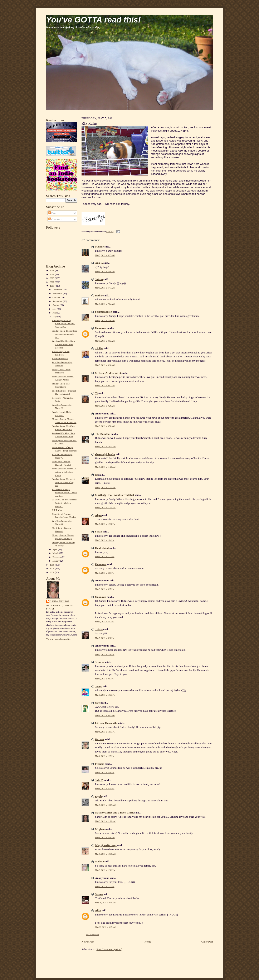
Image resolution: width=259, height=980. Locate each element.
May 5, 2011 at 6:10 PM (105, 638)
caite (98, 703)
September (58, 301)
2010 (52, 565)
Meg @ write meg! (106, 845)
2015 (52, 270)
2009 (52, 568)
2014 (52, 274)
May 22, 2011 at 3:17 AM (105, 927)
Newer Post (88, 942)
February (57, 557)
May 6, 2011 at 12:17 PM (105, 732)
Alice (98, 910)
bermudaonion (104, 312)
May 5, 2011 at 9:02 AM (105, 386)
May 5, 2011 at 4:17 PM (105, 589)
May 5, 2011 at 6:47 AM (105, 288)
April (55, 549)
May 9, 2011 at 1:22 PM (105, 886)
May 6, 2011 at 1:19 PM (105, 756)
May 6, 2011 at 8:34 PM (105, 789)
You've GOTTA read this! (93, 20)
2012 (52, 282)
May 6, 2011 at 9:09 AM (105, 715)
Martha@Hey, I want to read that (115, 495)
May (55, 316)
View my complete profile (58, 639)
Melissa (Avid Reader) (108, 373)
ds (96, 475)
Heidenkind (102, 548)
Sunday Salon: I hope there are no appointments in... (65, 334)
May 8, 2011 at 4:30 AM (105, 838)
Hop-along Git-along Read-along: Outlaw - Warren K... (64, 324)
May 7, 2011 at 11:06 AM (105, 821)
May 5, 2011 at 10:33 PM (105, 695)
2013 (52, 278)
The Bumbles (103, 434)
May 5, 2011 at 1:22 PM (105, 557)
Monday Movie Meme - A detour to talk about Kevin (64, 472)
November (58, 294)
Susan (99, 532)
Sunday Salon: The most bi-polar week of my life (63, 482)
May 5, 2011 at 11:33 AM (105, 508)
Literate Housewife (106, 723)
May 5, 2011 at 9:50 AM (105, 426)
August (56, 305)
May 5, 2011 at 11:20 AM (105, 467)
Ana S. (99, 263)
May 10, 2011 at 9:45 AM (105, 903)
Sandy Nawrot (60, 601)
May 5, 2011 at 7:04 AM (105, 304)
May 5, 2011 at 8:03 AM (105, 341)
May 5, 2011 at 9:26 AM (105, 406)
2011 (52, 286)
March (56, 553)
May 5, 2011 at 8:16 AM (105, 365)
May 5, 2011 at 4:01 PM (105, 573)
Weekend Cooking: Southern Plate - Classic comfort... (65, 493)
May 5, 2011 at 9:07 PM (105, 679)
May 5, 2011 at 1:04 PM (105, 540)
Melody (99, 247)
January (57, 561)
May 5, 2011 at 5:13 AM (105, 255)
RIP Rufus (57, 510)
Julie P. (99, 780)
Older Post (207, 942)
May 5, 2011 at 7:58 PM (105, 654)
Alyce (98, 515)
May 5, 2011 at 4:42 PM (105, 622)
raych (98, 796)
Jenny (99, 686)
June (55, 313)
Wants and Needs (60, 358)
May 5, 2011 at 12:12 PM (105, 524)
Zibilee (99, 348)
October (57, 297)
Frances (100, 764)
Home (148, 942)
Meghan (100, 829)
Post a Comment (92, 935)
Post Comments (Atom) (109, 949)
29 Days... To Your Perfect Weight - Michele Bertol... (64, 503)
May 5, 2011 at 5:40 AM (105, 272)
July (55, 309)
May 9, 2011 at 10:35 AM (105, 854)
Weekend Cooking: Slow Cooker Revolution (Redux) (63, 344)
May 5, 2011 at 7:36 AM (105, 320)
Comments (55, 219)
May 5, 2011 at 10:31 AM (105, 447)
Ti (96, 393)
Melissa (99, 861)
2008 (52, 572)
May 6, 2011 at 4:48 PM (105, 772)
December (58, 290)
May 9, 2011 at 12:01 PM (105, 870)
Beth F (99, 295)
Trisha (99, 629)
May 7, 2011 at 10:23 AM (105, 805)
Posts (52, 213)
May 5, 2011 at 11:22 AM (105, 487)
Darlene (100, 739)
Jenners (100, 662)
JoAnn (99, 279)
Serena (99, 894)
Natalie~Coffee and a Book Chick (114, 813)
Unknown (101, 328)
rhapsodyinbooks (105, 454)
